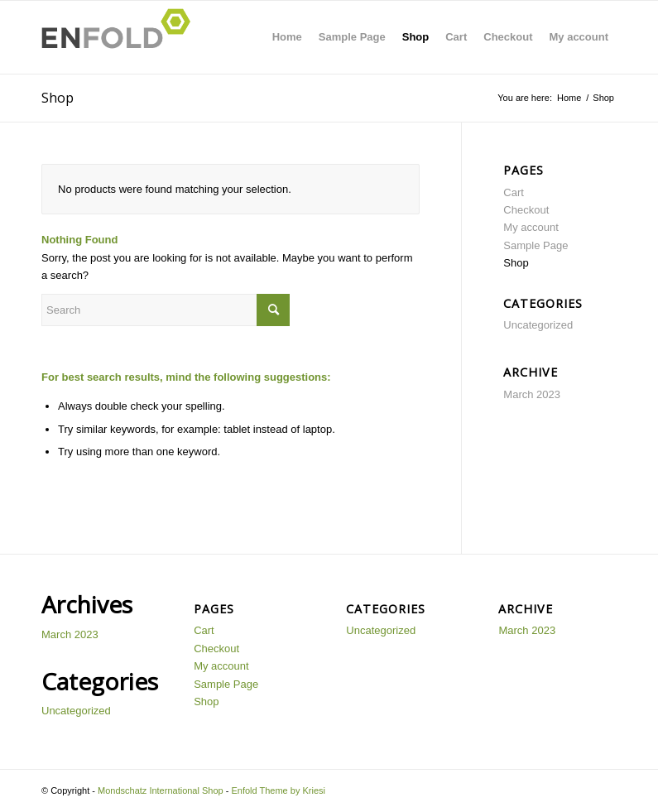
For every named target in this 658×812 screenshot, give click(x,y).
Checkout (508, 37)
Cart (456, 37)
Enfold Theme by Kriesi (278, 790)
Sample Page (352, 37)
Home (287, 37)
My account (579, 37)
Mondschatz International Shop (161, 790)
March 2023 (532, 394)
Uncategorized (538, 325)
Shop (416, 37)
